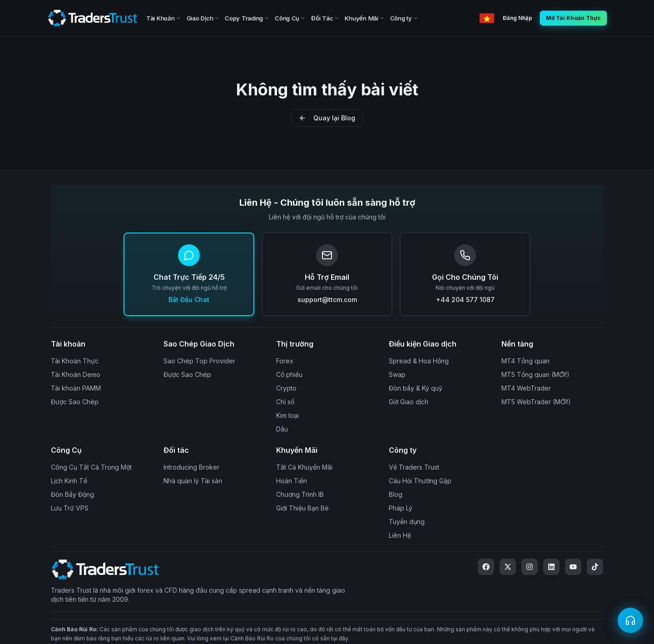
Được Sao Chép (75, 402)
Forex (285, 361)
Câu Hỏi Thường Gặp (420, 481)
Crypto (286, 388)
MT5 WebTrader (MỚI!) (536, 402)
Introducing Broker (191, 467)
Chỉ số (285, 402)
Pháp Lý (401, 508)
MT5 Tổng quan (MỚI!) (535, 374)
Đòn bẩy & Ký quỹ (416, 388)
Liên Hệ (400, 535)
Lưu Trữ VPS (70, 508)
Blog (396, 494)
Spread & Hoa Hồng (419, 361)
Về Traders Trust (414, 467)
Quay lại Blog (327, 118)
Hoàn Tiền (292, 481)
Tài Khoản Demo (76, 374)
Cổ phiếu (289, 374)
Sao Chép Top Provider (199, 361)
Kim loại (287, 415)
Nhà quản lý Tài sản (193, 481)
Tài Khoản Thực (75, 361)
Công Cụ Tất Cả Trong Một (91, 467)
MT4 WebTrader (526, 388)
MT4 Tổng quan (525, 361)
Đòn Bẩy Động (72, 494)
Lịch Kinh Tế (69, 481)
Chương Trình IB (300, 494)
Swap (397, 374)
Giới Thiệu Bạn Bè (302, 508)
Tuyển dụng (407, 522)
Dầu (282, 429)
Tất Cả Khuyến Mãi (304, 467)
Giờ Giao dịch (409, 402)
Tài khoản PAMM (76, 388)
